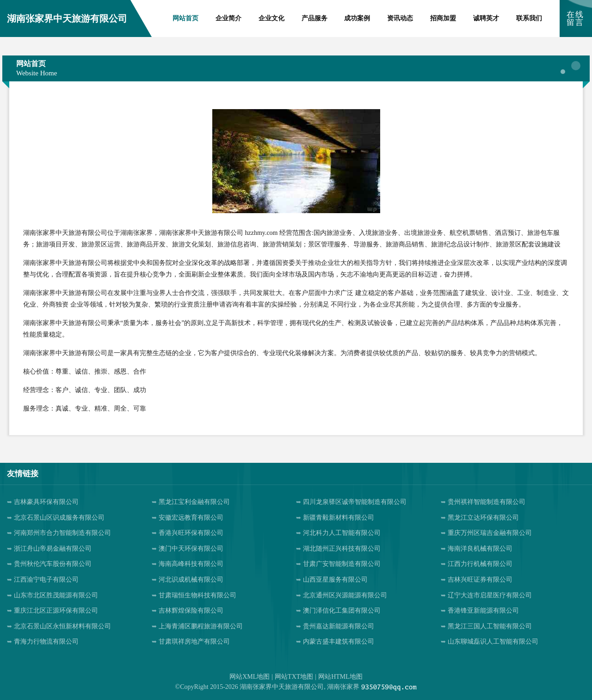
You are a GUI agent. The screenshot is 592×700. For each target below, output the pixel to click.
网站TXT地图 (294, 677)
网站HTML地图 (340, 677)
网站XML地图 (250, 677)
